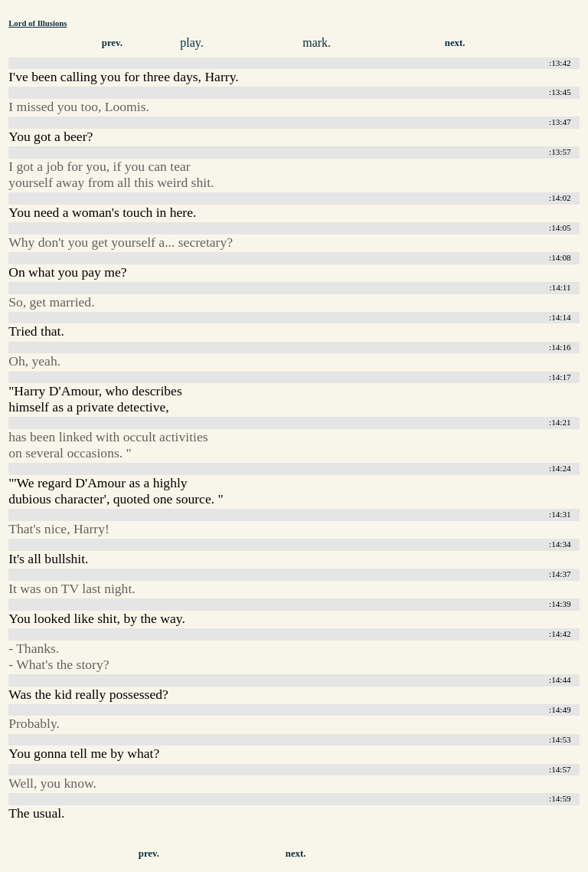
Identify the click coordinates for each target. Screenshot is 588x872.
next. (455, 43)
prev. (112, 43)
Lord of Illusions (38, 23)
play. (192, 43)
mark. (317, 43)
